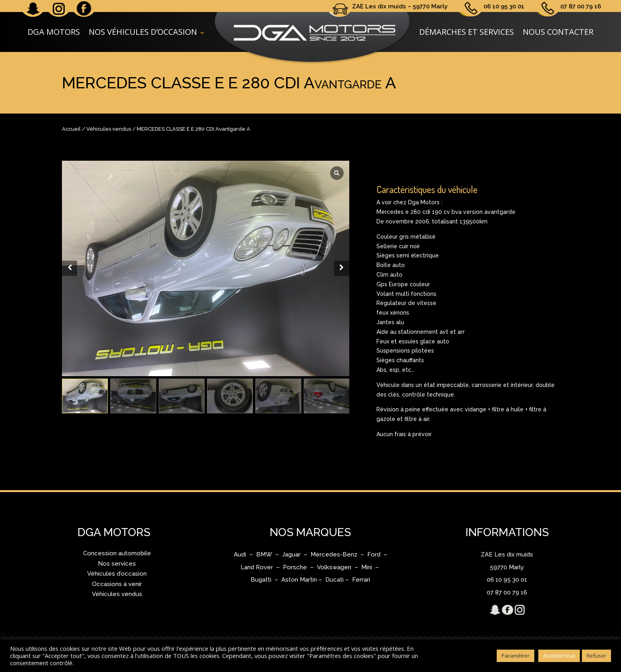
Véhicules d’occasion (117, 574)
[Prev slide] (70, 268)
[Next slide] (342, 268)
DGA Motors (54, 32)
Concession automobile (117, 553)
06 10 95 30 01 (504, 6)
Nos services (117, 564)
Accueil (71, 129)
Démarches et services (467, 32)
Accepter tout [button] (559, 656)
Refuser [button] (596, 656)
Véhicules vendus (109, 129)
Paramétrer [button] (516, 656)
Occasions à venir (117, 584)
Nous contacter (558, 32)
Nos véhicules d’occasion (143, 32)
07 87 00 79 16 (581, 6)
